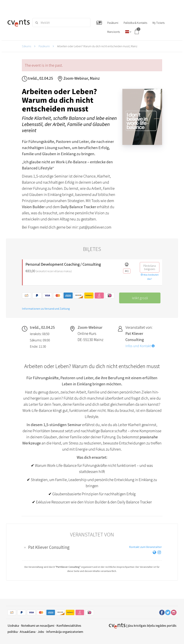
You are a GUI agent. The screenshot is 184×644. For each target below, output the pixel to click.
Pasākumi (44, 46)
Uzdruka (13, 626)
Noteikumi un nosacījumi (38, 626)
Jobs (41, 632)
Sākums (27, 46)
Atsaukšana (28, 632)
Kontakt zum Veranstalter (145, 547)
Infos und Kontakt (140, 346)
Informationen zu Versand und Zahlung (46, 309)
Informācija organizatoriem (65, 632)
